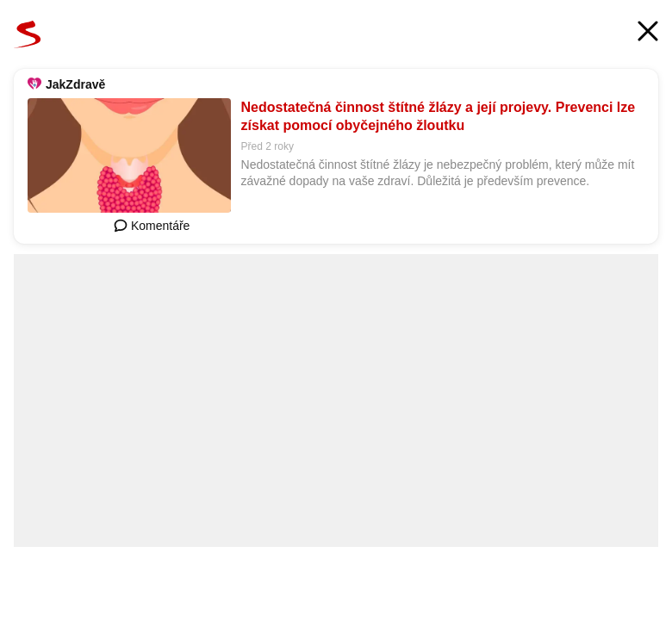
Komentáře (152, 226)
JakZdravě (75, 84)
